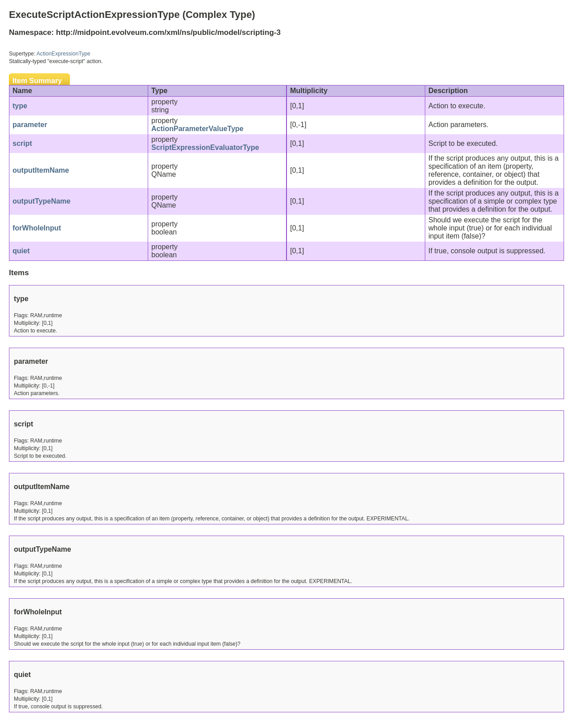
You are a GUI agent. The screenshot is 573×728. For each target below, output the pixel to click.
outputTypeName (41, 201)
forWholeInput (37, 228)
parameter (30, 125)
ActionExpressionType (64, 54)
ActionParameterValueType (197, 129)
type (20, 106)
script (22, 143)
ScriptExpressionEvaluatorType (205, 147)
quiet (21, 251)
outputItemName (41, 170)
